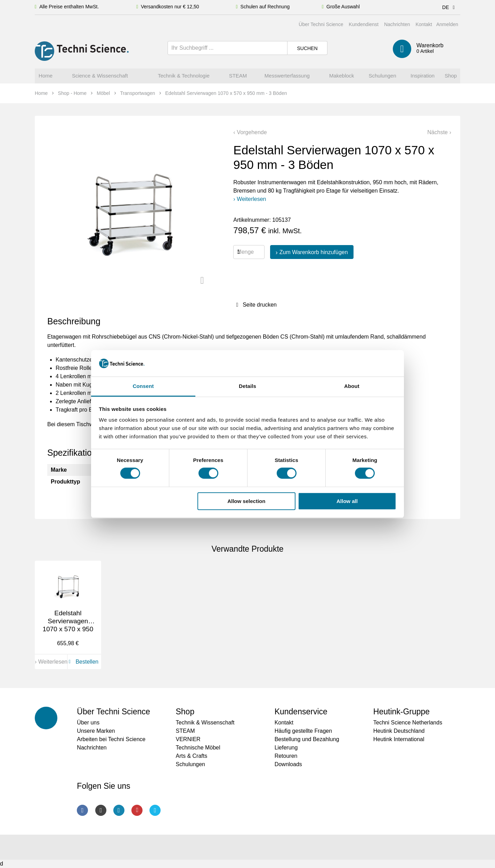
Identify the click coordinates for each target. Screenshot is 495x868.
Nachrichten (397, 24)
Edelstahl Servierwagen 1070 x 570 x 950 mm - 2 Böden (68, 625)
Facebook (82, 810)
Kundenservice (301, 712)
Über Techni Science (321, 24)
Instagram (101, 810)
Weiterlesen (251, 199)
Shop (185, 712)
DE (450, 7)
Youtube (137, 810)
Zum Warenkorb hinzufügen (314, 252)
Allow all (347, 501)
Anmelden (447, 24)
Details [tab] (247, 386)
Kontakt (424, 24)
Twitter (155, 810)
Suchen (307, 48)
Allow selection (246, 501)
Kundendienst (364, 24)
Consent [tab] (143, 386)
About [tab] (352, 386)
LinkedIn (119, 810)
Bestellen (82, 662)
